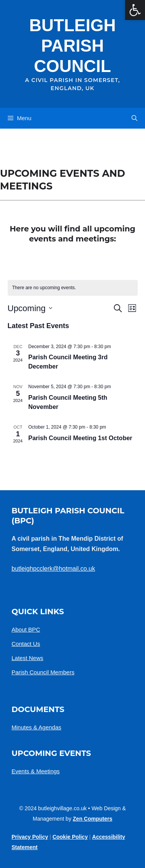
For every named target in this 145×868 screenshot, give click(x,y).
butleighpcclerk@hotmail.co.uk (53, 569)
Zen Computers (92, 819)
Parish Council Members (43, 672)
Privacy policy (30, 837)
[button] (134, 118)
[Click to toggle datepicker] (30, 308)
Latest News (27, 658)
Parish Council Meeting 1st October (80, 438)
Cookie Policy (70, 837)
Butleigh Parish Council (72, 46)
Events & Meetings (36, 771)
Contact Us (26, 644)
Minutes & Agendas (36, 727)
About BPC (26, 629)
